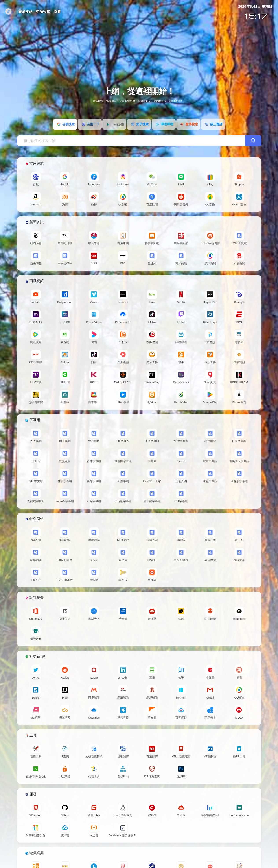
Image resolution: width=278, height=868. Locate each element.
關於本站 (26, 12)
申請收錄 (43, 12)
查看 (57, 12)
